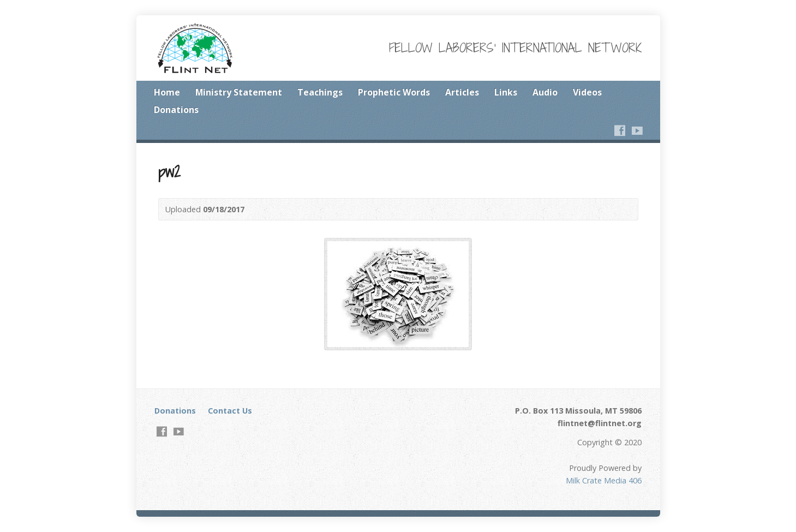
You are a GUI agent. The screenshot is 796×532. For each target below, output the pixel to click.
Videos (587, 92)
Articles (462, 92)
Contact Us (230, 411)
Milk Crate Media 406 (604, 480)
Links (506, 92)
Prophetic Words (394, 92)
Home (167, 92)
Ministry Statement (239, 92)
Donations (176, 110)
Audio (545, 92)
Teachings (320, 92)
